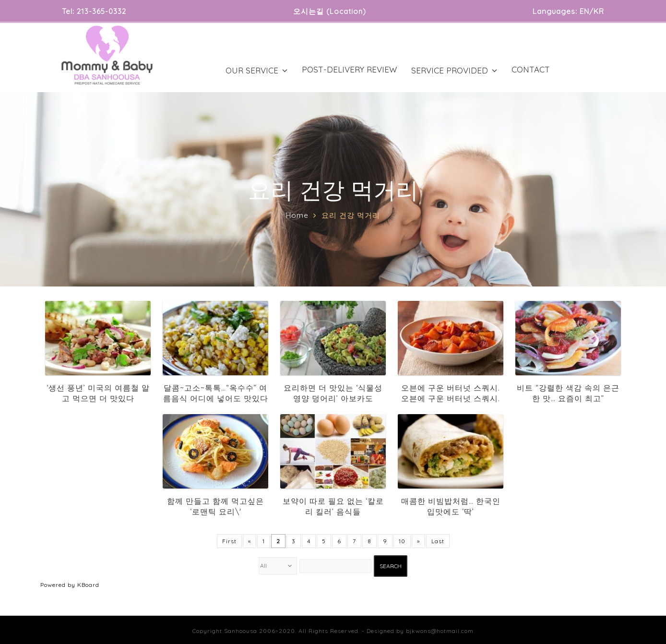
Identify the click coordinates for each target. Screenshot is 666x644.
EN (584, 11)
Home (297, 215)
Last (438, 541)
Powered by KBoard (70, 585)
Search (391, 566)
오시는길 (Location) (330, 11)
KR (599, 11)
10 (402, 541)
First (229, 541)
